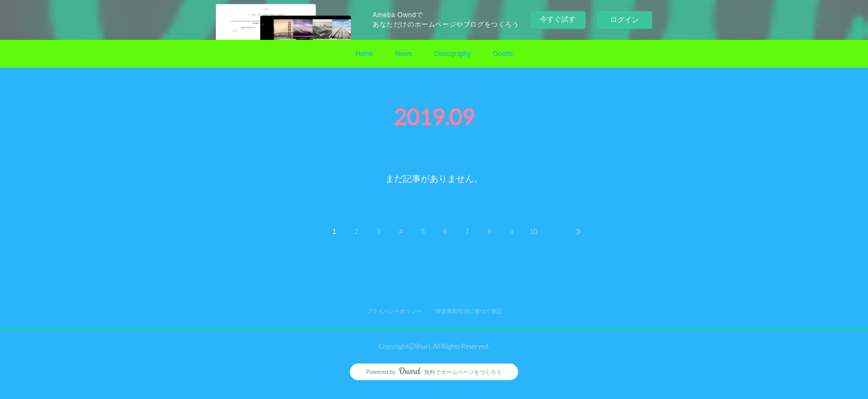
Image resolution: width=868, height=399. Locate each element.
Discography (453, 54)
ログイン (624, 20)
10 (533, 232)
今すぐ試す (558, 19)
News (404, 54)
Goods (503, 54)
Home (364, 54)
